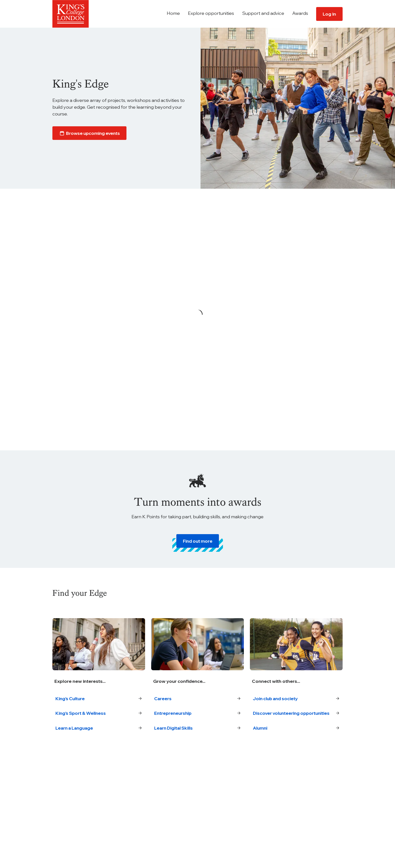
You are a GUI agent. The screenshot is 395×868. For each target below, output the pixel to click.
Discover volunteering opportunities (296, 717)
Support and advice (263, 13)
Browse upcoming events (91, 134)
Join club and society (296, 699)
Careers (197, 699)
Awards (300, 13)
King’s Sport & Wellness (99, 714)
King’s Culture (99, 699)
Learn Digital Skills (197, 728)
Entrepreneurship (197, 714)
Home (173, 13)
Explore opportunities (211, 13)
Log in (329, 14)
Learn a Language (99, 728)
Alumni (296, 735)
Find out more (198, 541)
